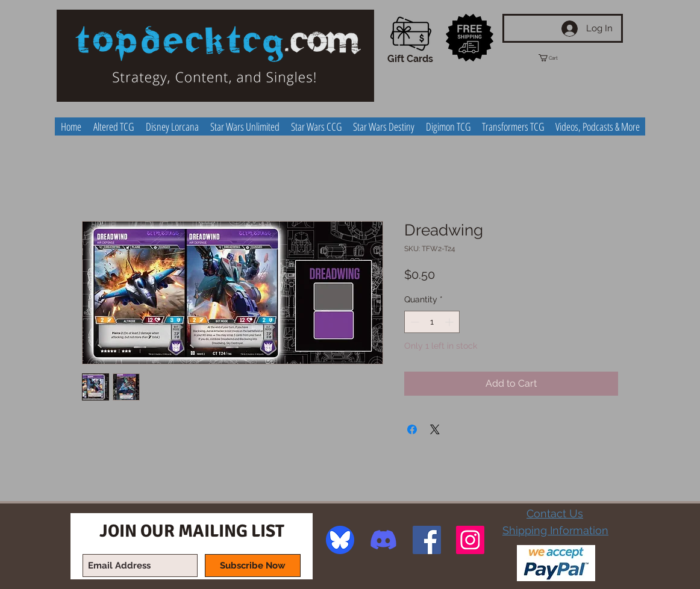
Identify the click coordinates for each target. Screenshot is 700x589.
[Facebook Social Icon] (427, 540)
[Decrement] (414, 322)
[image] (340, 540)
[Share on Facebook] (412, 429)
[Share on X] (435, 429)
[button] (559, 58)
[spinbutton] (432, 322)
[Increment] (450, 322)
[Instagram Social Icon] (470, 540)
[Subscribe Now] (253, 566)
